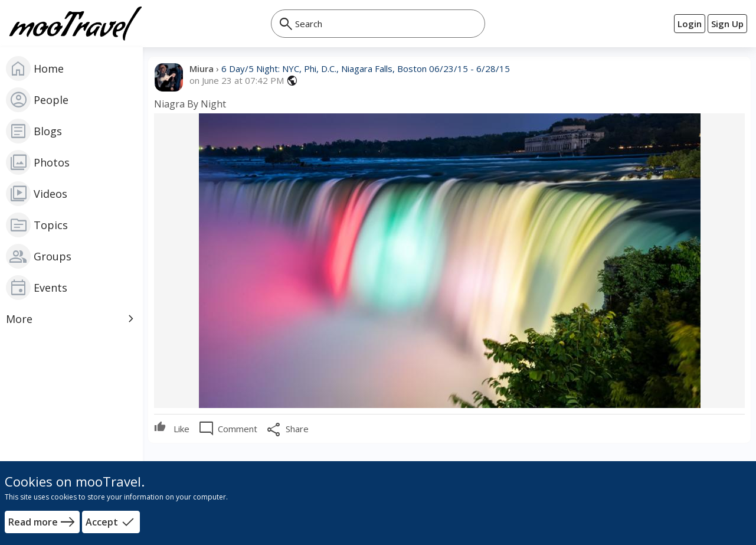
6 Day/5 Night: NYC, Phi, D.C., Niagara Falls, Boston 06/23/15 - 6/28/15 (366, 68)
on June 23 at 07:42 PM (237, 81)
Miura (203, 68)
